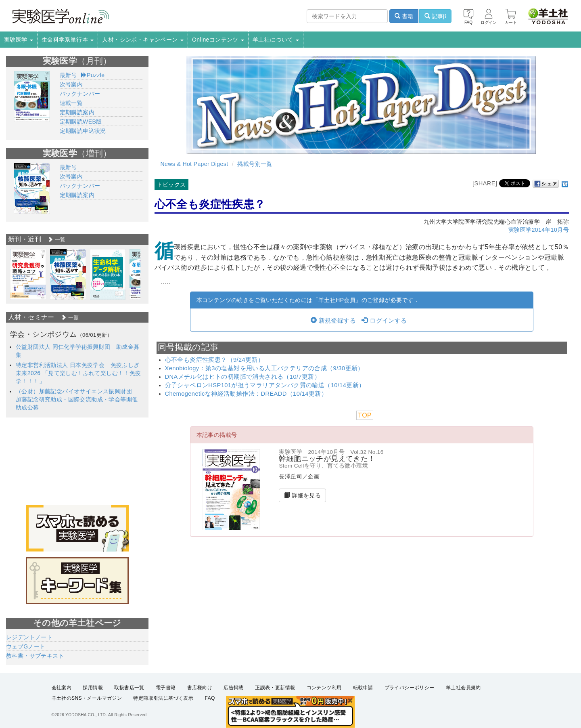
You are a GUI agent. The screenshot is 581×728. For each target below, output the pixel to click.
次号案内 (71, 84)
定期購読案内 (77, 112)
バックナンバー (80, 94)
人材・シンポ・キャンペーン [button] (143, 40)
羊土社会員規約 (463, 688)
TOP (365, 415)
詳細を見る (302, 495)
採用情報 (93, 688)
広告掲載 (234, 688)
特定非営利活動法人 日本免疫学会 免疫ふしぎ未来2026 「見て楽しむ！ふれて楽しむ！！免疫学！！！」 (78, 373)
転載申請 (363, 688)
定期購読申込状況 (83, 131)
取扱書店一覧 (129, 688)
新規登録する (333, 321)
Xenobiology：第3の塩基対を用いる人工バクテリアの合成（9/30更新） (264, 368)
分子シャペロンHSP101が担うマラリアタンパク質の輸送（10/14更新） (265, 385)
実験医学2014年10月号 (539, 230)
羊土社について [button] (276, 40)
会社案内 (62, 688)
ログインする (384, 321)
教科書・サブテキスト (35, 656)
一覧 (56, 240)
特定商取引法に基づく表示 (163, 698)
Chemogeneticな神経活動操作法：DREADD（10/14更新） (246, 394)
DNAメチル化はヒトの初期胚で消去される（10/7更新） (243, 377)
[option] (28, 274)
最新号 (68, 75)
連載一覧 (71, 103)
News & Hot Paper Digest (194, 164)
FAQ (210, 698)
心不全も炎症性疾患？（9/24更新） (215, 360)
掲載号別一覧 (255, 164)
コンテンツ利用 (324, 688)
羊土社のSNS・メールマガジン (87, 698)
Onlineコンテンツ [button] (218, 40)
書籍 (404, 16)
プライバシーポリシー (410, 688)
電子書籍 (166, 688)
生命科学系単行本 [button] (68, 40)
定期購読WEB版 (81, 122)
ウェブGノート (26, 646)
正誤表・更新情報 (275, 688)
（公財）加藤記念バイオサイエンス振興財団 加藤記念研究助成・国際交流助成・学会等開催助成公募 (77, 399)
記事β (435, 16)
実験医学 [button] (19, 40)
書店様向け (200, 688)
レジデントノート (29, 637)
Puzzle (93, 75)
